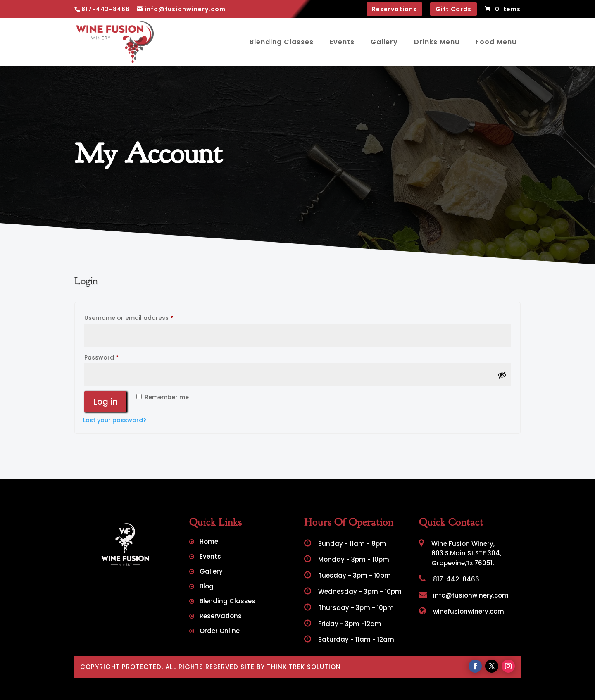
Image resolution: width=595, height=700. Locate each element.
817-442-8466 (449, 579)
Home (209, 542)
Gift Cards (453, 9)
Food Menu (496, 42)
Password (115, 357)
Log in (105, 402)
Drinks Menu (437, 42)
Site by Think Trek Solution (291, 667)
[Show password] (502, 375)
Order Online (220, 632)
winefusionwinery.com (462, 611)
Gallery (384, 42)
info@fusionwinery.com (464, 595)
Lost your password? (115, 420)
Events (342, 42)
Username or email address (142, 317)
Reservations (394, 9)
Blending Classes (282, 42)
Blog (207, 587)
